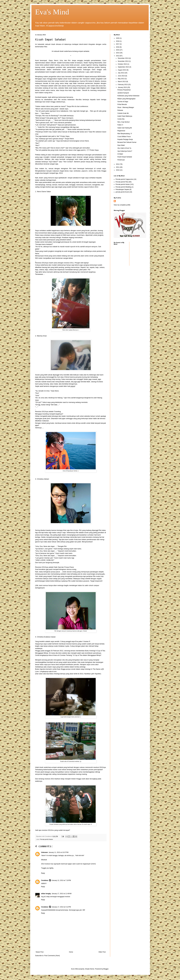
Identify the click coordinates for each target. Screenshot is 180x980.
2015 (118, 50)
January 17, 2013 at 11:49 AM (61, 894)
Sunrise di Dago (123, 102)
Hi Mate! (120, 154)
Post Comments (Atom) (52, 956)
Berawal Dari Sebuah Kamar (127, 142)
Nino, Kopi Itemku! (123, 122)
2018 (118, 41)
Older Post (102, 952)
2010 (118, 170)
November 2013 (123, 61)
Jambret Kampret (123, 93)
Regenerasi (121, 131)
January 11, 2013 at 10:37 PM (59, 852)
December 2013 (123, 58)
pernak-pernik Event (122, 192)
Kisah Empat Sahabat (125, 157)
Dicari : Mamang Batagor (126, 107)
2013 (118, 56)
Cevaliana (45, 880)
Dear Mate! (121, 145)
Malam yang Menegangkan (126, 99)
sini (55, 671)
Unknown (45, 852)
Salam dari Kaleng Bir (125, 128)
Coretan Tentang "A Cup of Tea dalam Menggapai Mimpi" (81, 655)
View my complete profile (122, 205)
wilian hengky (46, 894)
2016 (118, 47)
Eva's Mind (52, 12)
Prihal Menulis (122, 104)
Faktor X (120, 125)
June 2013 (121, 76)
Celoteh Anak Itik (123, 113)
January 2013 (122, 87)
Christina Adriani (43, 479)
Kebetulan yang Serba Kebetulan (128, 96)
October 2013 (122, 64)
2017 (118, 44)
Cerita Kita (121, 119)
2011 (118, 167)
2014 (118, 53)
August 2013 (122, 70)
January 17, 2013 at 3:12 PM (61, 907)
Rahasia (120, 110)
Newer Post (40, 952)
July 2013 (121, 73)
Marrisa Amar (42, 336)
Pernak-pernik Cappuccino (124, 179)
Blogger (106, 969)
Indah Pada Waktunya (125, 116)
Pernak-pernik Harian (47, 839)
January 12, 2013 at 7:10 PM (61, 880)
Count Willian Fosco (124, 137)
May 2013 (121, 79)
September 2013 (123, 67)
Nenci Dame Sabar (44, 192)
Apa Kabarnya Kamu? (125, 151)
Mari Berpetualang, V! (125, 134)
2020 (118, 38)
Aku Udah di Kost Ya (124, 148)
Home (71, 952)
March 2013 (122, 82)
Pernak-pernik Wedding (123, 187)
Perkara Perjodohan (124, 90)
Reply (43, 873)
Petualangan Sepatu (122, 189)
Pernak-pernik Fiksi (122, 182)
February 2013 (123, 85)
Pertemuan (121, 160)
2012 (118, 164)
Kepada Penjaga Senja (125, 139)
